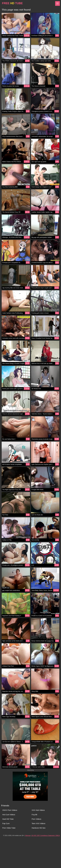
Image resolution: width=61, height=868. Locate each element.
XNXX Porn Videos (10, 810)
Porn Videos (36, 819)
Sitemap (28, 836)
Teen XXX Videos (39, 823)
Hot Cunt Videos (9, 815)
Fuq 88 (34, 815)
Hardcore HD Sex (39, 828)
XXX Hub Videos (38, 810)
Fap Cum (6, 823)
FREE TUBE (12, 3)
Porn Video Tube (9, 828)
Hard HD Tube (8, 819)
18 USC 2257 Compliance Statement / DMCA (46, 836)
